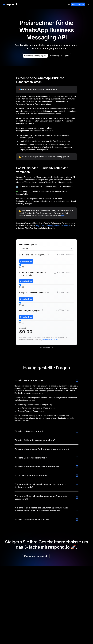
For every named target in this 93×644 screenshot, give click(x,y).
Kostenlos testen (61, 556)
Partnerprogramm (9, 611)
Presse (5, 631)
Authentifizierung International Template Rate (33, 274)
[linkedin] (11, 573)
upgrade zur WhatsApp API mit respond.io (53, 225)
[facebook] (3, 573)
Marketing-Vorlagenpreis (30, 310)
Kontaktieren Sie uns (50, 340)
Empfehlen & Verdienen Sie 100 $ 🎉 (16, 621)
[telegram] (15, 573)
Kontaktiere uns (8, 636)
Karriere (5, 626)
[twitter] (19, 573)
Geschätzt (24, 328)
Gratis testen (78, 4)
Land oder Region (27, 245)
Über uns (6, 601)
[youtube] (23, 573)
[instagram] (7, 573)
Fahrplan (5, 606)
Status (5, 641)
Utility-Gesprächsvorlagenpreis (33, 293)
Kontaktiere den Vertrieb (36, 556)
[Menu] (89, 4)
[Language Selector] (69, 4)
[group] (46, 587)
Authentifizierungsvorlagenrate (33, 255)
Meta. (64, 216)
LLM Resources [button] (10, 588)
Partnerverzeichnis (9, 616)
